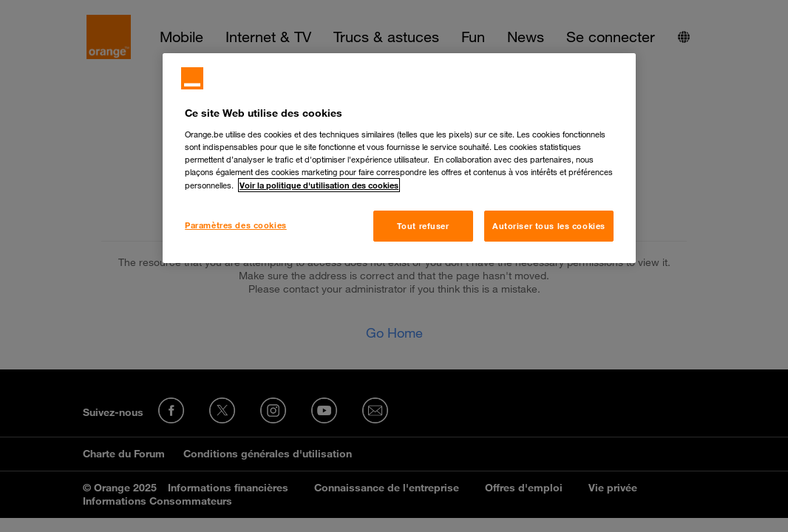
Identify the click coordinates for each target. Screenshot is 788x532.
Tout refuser (423, 226)
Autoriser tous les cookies (549, 226)
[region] (399, 158)
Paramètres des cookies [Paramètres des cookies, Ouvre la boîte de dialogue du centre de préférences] (236, 225)
